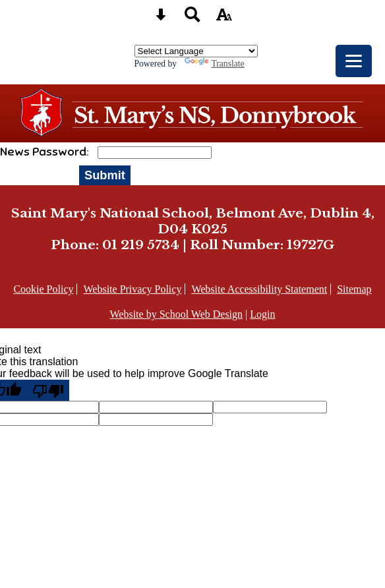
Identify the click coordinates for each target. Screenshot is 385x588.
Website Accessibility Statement (259, 289)
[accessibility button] (224, 19)
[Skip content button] (161, 19)
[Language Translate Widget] (196, 51)
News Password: (45, 152)
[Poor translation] (48, 390)
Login (262, 314)
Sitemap (354, 289)
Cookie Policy (43, 289)
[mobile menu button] (354, 61)
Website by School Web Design (177, 314)
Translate (214, 64)
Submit (105, 175)
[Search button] (192, 19)
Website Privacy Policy (132, 289)
